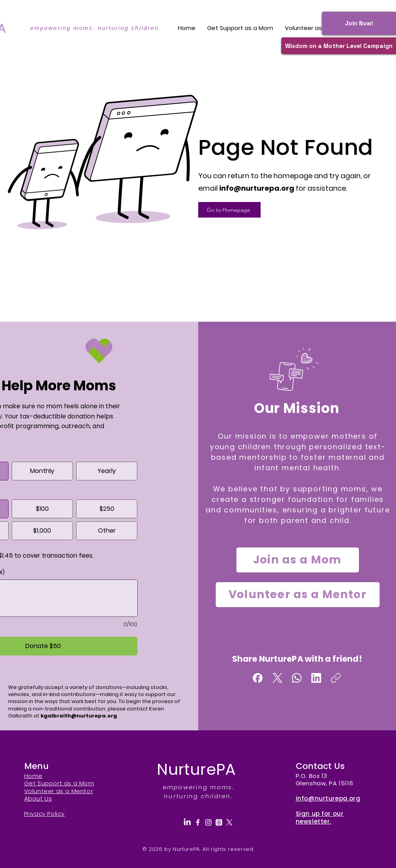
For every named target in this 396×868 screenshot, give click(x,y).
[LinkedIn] (316, 678)
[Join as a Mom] (298, 560)
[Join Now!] (359, 23)
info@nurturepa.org (257, 188)
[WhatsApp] (297, 678)
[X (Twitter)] (277, 678)
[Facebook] (258, 678)
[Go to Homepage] (229, 210)
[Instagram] (208, 822)
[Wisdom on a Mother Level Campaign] (339, 46)
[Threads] (219, 822)
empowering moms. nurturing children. (96, 28)
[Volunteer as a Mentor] (298, 595)
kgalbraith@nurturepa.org (79, 716)
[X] (229, 822)
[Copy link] (336, 678)
